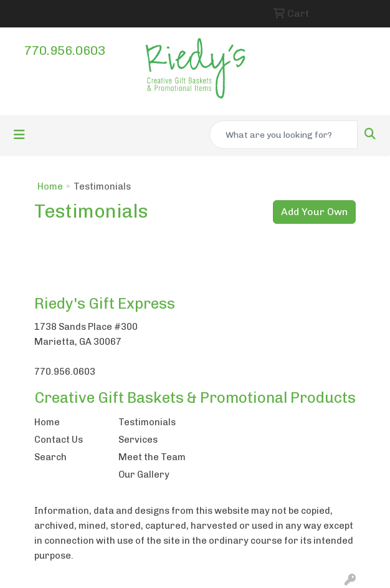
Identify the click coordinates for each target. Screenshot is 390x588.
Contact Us (59, 440)
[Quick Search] (283, 135)
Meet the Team (152, 457)
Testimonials (147, 422)
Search (50, 457)
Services (138, 440)
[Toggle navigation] (19, 135)
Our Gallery (144, 475)
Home (50, 186)
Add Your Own (314, 212)
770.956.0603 (65, 51)
